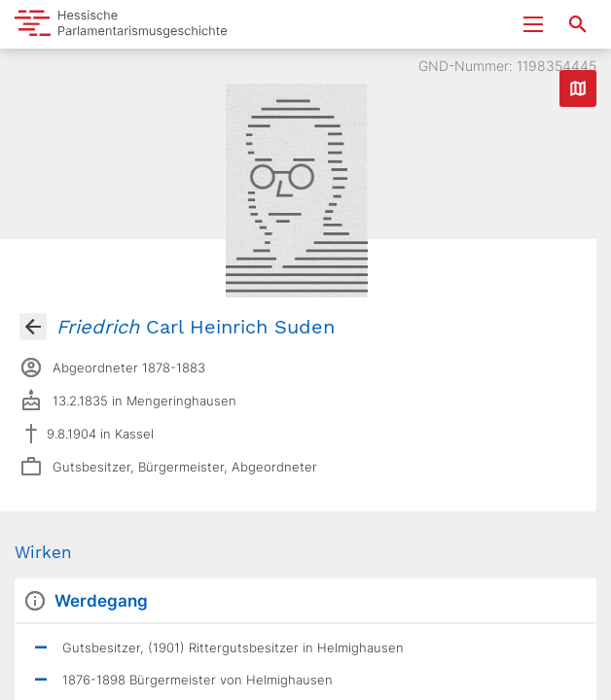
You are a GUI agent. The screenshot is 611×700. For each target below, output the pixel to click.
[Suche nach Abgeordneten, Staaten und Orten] (578, 24)
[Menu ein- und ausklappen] (533, 24)
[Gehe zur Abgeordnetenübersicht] (33, 327)
